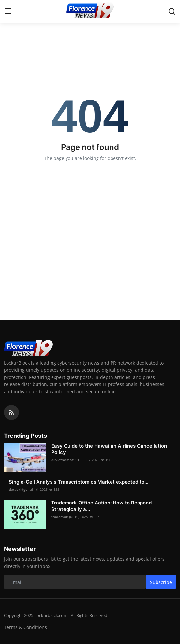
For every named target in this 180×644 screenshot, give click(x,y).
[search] (172, 11)
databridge (18, 489)
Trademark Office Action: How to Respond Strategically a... (101, 506)
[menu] (8, 11)
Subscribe (161, 582)
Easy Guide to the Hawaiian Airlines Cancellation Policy (109, 449)
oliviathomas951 (65, 460)
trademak (60, 517)
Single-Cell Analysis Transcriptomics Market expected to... (79, 482)
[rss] (11, 412)
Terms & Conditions (25, 627)
